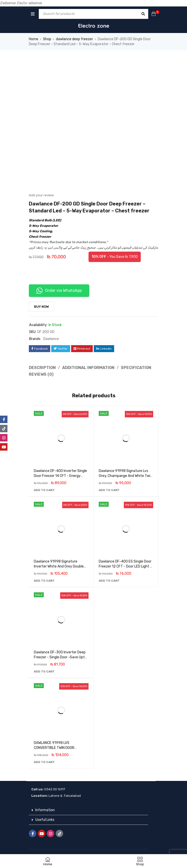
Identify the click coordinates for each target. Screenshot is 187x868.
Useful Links (45, 820)
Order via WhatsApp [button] (59, 291)
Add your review (41, 195)
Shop (47, 39)
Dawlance (51, 339)
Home (34, 39)
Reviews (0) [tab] (41, 374)
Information (45, 810)
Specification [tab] (136, 368)
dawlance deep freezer (74, 39)
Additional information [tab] (88, 368)
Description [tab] (42, 368)
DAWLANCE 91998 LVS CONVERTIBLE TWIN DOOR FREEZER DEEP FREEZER (54, 748)
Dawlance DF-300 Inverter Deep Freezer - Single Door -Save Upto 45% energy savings (60, 657)
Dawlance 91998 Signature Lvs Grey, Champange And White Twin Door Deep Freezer (125, 476)
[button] (44, 490)
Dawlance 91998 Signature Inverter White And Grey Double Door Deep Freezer (59, 566)
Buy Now (42, 307)
